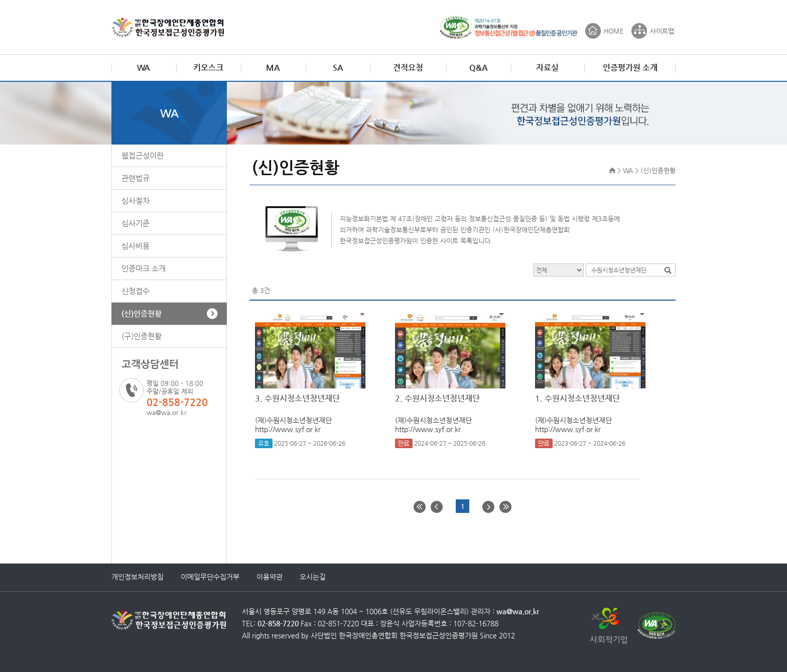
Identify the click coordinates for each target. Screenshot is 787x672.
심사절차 (136, 200)
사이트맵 (662, 31)
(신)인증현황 (142, 313)
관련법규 (136, 178)
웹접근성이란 (143, 155)
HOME (614, 31)
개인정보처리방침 (138, 577)
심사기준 (136, 223)
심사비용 (136, 246)
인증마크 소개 (144, 268)
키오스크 (208, 68)
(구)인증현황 (142, 336)
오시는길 (313, 577)
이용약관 (270, 577)
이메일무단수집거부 (210, 577)
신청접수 (136, 291)
